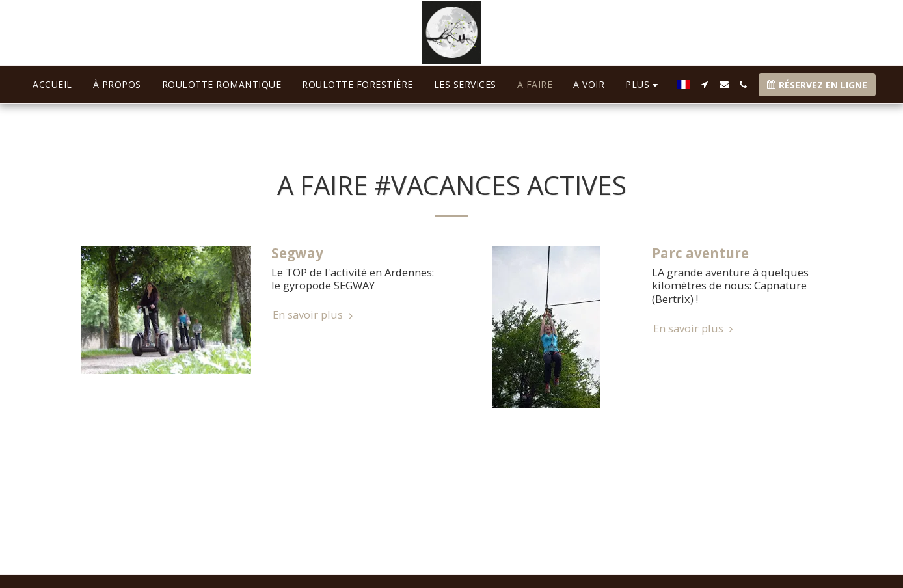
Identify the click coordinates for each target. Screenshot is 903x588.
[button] (705, 85)
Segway (297, 253)
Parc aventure (700, 253)
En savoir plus (315, 315)
